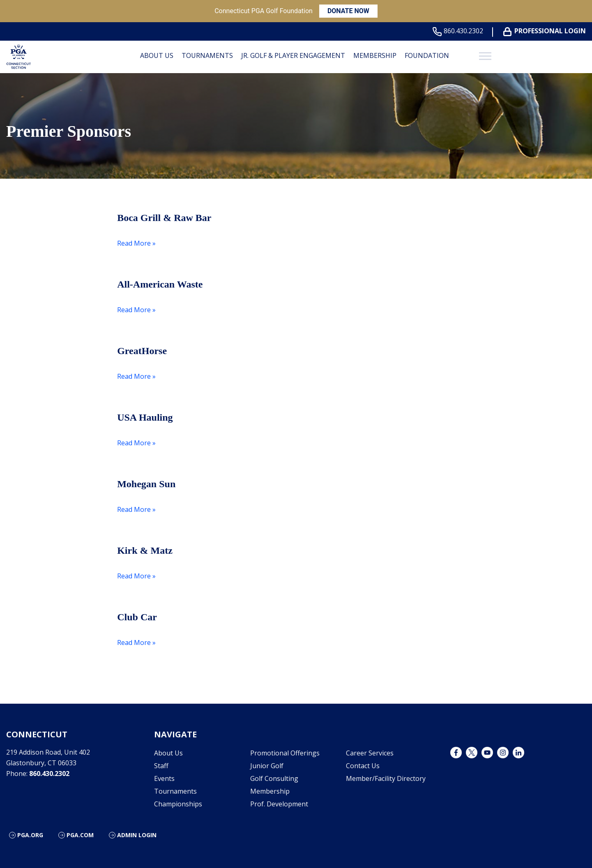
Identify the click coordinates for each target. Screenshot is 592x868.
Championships (178, 804)
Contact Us (363, 766)
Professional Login (546, 31)
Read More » (136, 243)
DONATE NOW (348, 11)
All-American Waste (160, 284)
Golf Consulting (274, 778)
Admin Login (137, 835)
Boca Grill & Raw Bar (164, 218)
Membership (375, 55)
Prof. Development (279, 804)
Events (164, 778)
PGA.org (30, 835)
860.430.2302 (460, 31)
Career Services (370, 753)
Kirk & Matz (145, 550)
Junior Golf (267, 766)
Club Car (137, 617)
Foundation (427, 55)
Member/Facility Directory (386, 778)
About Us (157, 55)
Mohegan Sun (146, 484)
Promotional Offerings (285, 753)
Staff (161, 766)
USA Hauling (145, 417)
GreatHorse (142, 351)
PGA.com (80, 835)
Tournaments (207, 55)
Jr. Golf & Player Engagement (293, 55)
